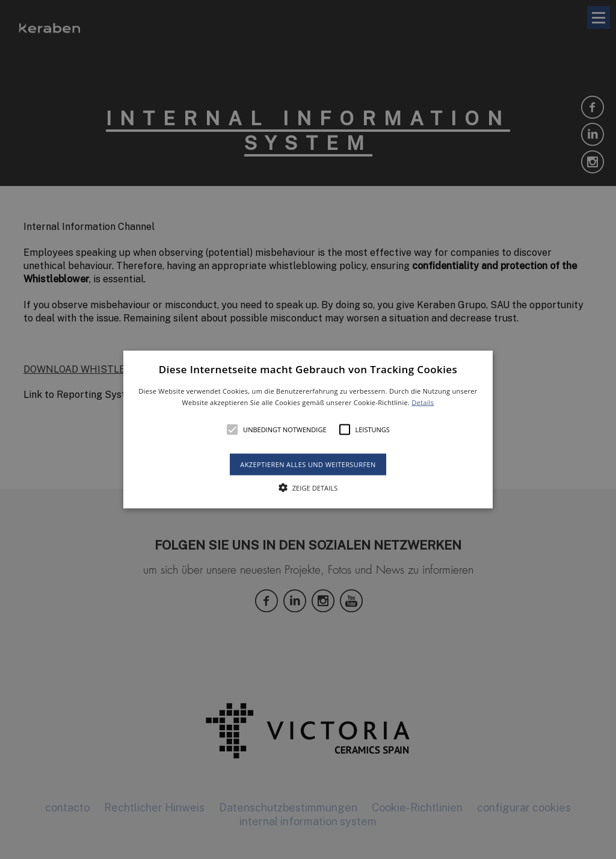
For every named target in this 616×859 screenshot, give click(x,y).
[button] (308, 429)
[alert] (308, 429)
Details (423, 402)
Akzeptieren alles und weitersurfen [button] (308, 464)
